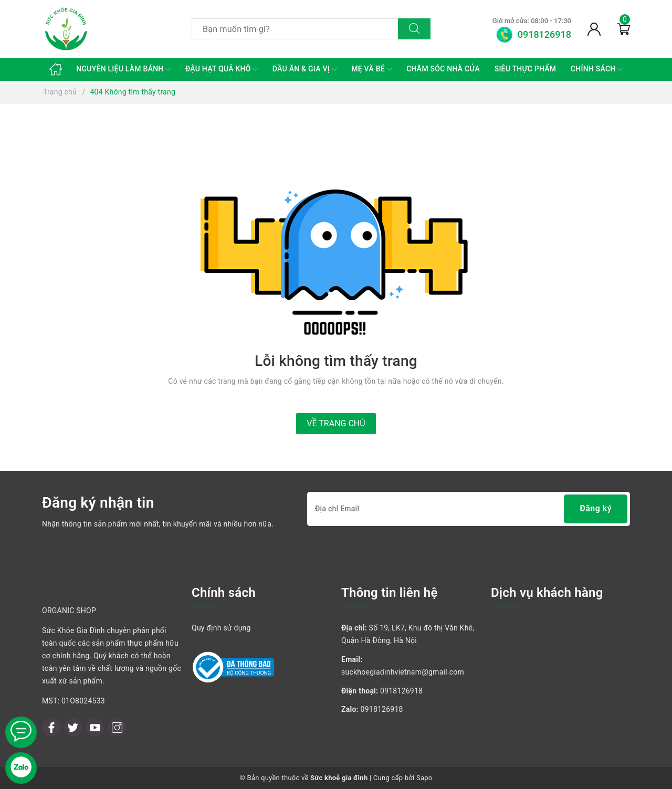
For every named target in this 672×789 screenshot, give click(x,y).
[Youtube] (95, 727)
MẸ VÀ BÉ (371, 69)
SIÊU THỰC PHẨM (526, 69)
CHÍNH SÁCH (597, 69)
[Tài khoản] (594, 29)
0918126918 (401, 691)
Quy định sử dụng (221, 628)
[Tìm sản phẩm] (295, 29)
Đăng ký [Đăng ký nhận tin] (596, 509)
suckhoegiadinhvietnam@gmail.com (403, 672)
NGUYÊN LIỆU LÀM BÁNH (123, 69)
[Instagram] (117, 727)
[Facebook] (51, 727)
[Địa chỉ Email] (469, 509)
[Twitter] (73, 727)
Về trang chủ (336, 423)
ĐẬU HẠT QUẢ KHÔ (222, 69)
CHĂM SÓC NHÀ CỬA (443, 69)
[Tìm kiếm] (414, 29)
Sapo (424, 778)
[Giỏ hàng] (623, 29)
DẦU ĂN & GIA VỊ (305, 69)
